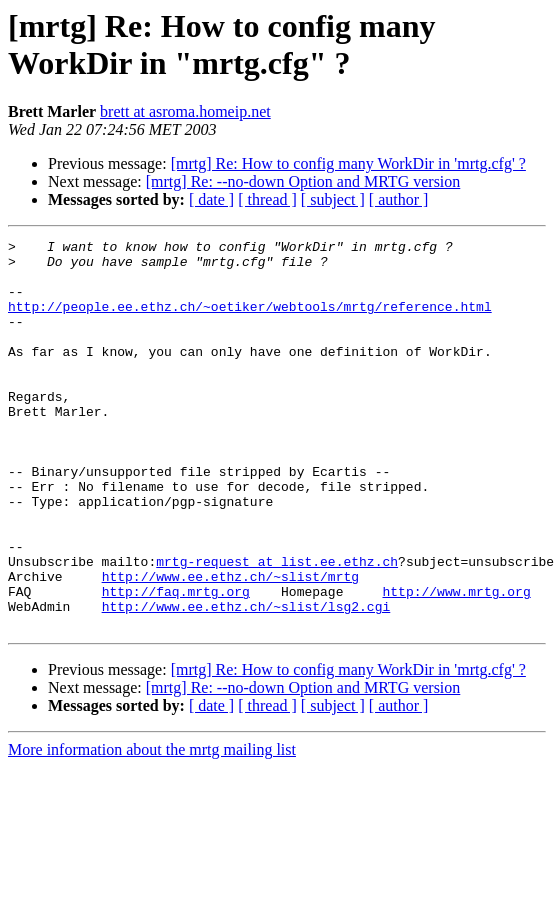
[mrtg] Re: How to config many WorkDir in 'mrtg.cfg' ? (348, 163)
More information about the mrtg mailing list (152, 827)
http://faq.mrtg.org (176, 663)
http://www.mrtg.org (456, 663)
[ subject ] (333, 199)
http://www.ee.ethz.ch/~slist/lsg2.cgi (246, 681)
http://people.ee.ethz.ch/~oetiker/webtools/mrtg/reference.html (250, 321)
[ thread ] (267, 199)
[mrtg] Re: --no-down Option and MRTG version (303, 181)
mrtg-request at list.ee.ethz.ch (277, 627)
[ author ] (399, 199)
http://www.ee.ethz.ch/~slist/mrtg (230, 645)
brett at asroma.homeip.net (185, 111)
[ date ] (211, 199)
